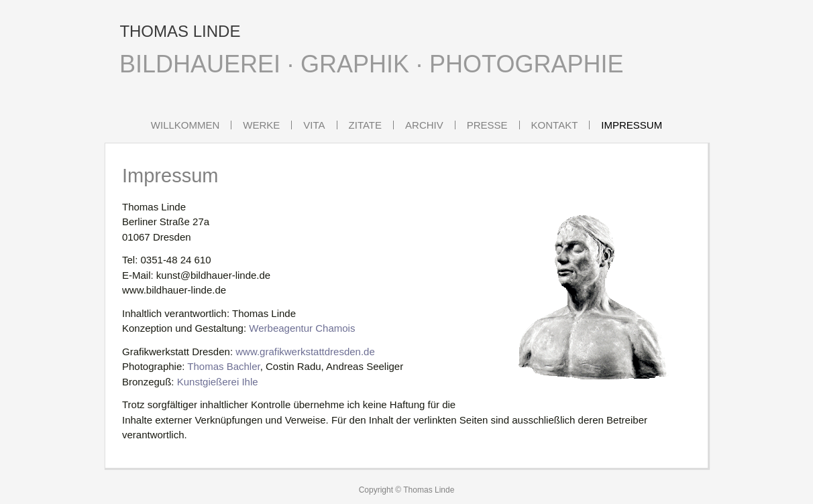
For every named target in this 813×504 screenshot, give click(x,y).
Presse (487, 125)
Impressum (632, 125)
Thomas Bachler (223, 366)
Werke (261, 125)
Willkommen (185, 125)
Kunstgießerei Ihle (218, 382)
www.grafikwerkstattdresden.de (305, 352)
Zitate (365, 125)
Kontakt (555, 125)
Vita (314, 125)
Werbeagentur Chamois (302, 328)
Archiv (424, 125)
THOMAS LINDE (180, 31)
